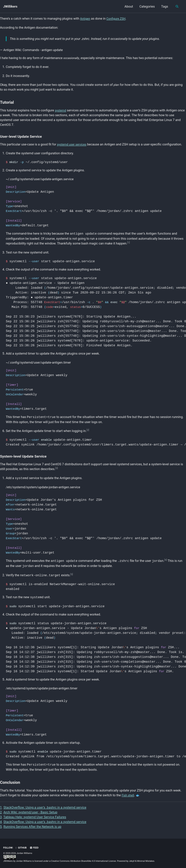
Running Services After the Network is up (32, 825)
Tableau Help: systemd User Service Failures (35, 816)
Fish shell (128, 794)
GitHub (21, 847)
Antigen (86, 19)
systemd (61, 110)
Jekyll (132, 860)
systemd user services (73, 144)
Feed (34, 847)
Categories (146, 6)
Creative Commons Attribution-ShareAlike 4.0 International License (83, 860)
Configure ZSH (118, 19)
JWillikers (10, 6)
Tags (164, 6)
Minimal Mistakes (146, 860)
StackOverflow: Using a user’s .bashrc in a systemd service (45, 806)
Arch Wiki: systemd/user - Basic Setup (30, 811)
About (128, 6)
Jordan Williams (24, 860)
